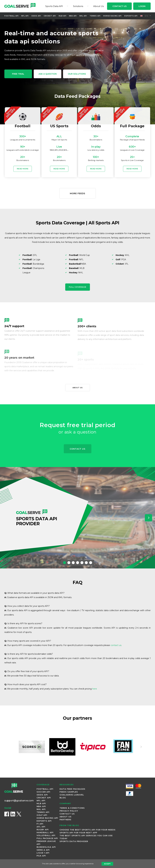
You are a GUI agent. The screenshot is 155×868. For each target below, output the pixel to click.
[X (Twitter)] (19, 814)
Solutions (78, 6)
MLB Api (63, 16)
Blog (63, 798)
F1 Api (40, 824)
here (95, 689)
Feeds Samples (69, 792)
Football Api (11, 16)
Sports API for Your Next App (78, 833)
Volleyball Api (46, 835)
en (144, 16)
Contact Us (119, 6)
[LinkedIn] (13, 814)
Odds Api (36, 16)
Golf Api (42, 815)
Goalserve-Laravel (72, 795)
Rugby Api (43, 830)
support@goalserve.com (19, 801)
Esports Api (131, 16)
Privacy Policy (69, 811)
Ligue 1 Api (43, 853)
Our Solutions (77, 74)
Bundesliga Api (46, 847)
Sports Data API (54, 6)
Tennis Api (95, 16)
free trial (18, 74)
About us (78, 388)
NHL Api (83, 16)
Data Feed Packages (72, 789)
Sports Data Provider (74, 841)
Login (142, 6)
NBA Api (73, 16)
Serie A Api (43, 850)
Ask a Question (48, 74)
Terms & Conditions (72, 808)
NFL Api (25, 16)
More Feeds (77, 193)
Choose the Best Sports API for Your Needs (88, 830)
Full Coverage (78, 287)
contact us (116, 645)
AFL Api (41, 827)
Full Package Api (47, 838)
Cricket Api (50, 16)
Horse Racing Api (112, 16)
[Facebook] (7, 814)
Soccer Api (43, 792)
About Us (98, 6)
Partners (65, 820)
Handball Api (45, 832)
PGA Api (41, 856)
